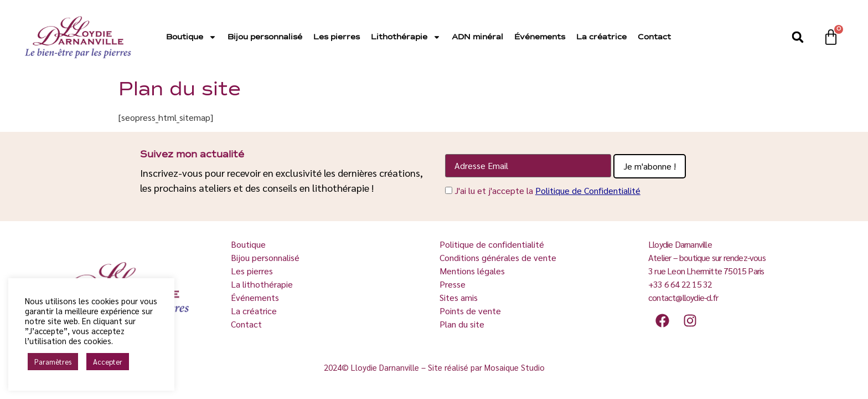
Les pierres (337, 37)
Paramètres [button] (53, 362)
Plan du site (462, 324)
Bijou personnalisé (265, 37)
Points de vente (470, 311)
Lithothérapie (406, 37)
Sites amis (459, 297)
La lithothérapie (263, 284)
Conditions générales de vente (498, 257)
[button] (798, 37)
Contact (654, 37)
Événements (540, 37)
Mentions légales (472, 271)
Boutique (191, 37)
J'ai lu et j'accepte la (547, 190)
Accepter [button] (108, 362)
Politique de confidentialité (492, 244)
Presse (453, 284)
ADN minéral (477, 37)
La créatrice (601, 37)
